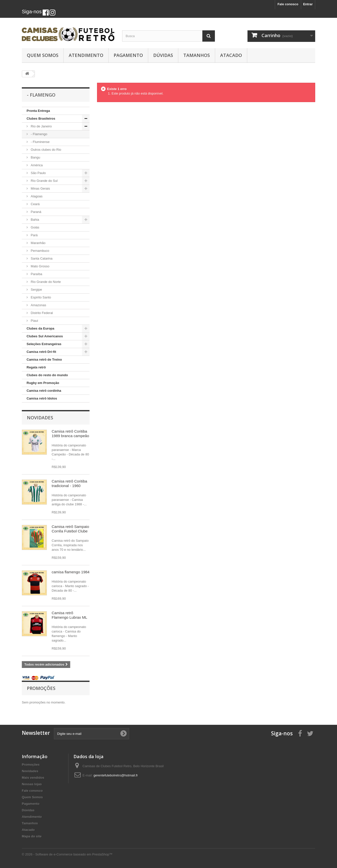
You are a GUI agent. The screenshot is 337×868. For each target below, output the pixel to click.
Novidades (40, 418)
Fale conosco (288, 4)
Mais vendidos (33, 778)
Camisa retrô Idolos (42, 398)
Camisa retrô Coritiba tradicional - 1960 (69, 483)
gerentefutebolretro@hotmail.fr (116, 775)
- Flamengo (38, 134)
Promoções (41, 688)
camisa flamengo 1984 (71, 572)
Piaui (34, 321)
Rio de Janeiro (41, 126)
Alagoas (36, 196)
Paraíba (36, 274)
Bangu (35, 157)
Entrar (308, 4)
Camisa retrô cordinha (44, 391)
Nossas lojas (32, 784)
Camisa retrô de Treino (44, 360)
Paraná (36, 212)
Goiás (35, 227)
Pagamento (128, 55)
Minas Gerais (40, 188)
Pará (34, 235)
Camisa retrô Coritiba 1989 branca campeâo (70, 433)
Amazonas (38, 305)
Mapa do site (32, 836)
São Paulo (38, 173)
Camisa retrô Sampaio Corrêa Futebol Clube (70, 529)
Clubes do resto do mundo (47, 375)
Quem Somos (43, 55)
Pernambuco (39, 251)
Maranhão (38, 243)
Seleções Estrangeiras (44, 344)
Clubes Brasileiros (41, 119)
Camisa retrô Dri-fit (41, 352)
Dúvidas (163, 55)
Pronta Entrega (38, 111)
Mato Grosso (40, 266)
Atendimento (86, 55)
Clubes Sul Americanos (45, 336)
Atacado (231, 55)
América (36, 165)
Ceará (35, 204)
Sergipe (36, 290)
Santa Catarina (41, 258)
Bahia (34, 220)
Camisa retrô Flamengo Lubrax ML (69, 615)
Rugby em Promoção (43, 383)
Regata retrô (36, 367)
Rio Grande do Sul (44, 181)
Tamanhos (197, 55)
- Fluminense (40, 142)
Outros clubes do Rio (46, 150)
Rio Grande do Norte (45, 282)
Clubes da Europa (40, 328)
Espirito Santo (40, 297)
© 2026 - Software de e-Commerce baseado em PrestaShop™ (67, 854)
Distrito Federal (41, 313)
